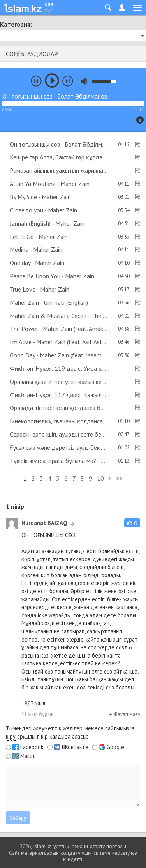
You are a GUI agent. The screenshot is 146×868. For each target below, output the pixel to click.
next (68, 81)
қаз (49, 4)
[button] (132, 523)
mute (85, 81)
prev (36, 81)
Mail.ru (28, 756)
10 (100, 478)
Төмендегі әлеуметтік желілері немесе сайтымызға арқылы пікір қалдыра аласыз (70, 733)
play (52, 80)
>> (120, 478)
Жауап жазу (124, 714)
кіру (11, 736)
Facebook (32, 747)
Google (115, 747)
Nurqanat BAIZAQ (44, 523)
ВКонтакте (75, 747)
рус (49, 10)
